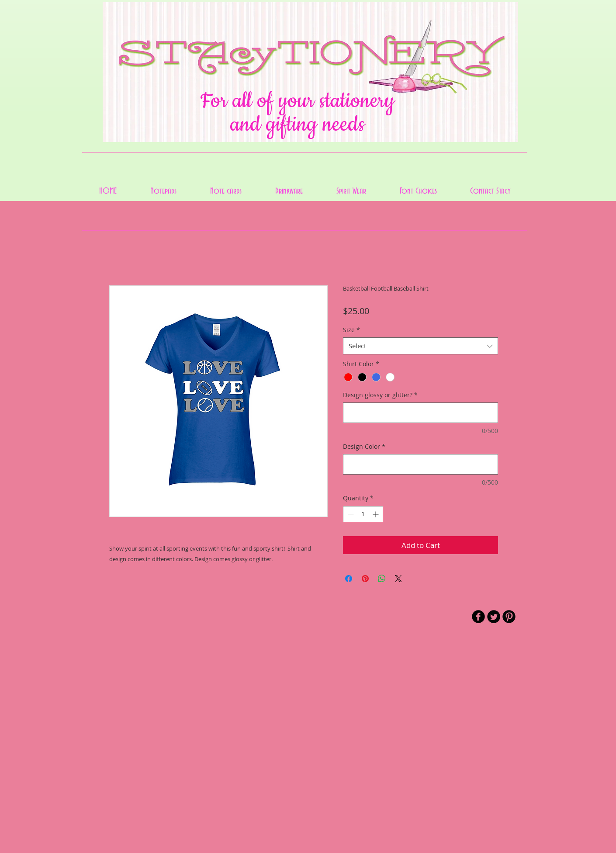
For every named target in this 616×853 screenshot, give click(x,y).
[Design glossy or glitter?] (420, 413)
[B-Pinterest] (509, 617)
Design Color (364, 446)
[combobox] (420, 346)
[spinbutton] (363, 514)
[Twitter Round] (494, 617)
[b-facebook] (478, 617)
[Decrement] (350, 514)
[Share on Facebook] (349, 579)
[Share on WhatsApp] (382, 579)
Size (351, 330)
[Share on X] (398, 579)
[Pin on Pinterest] (365, 579)
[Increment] (376, 514)
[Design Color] (420, 464)
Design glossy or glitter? (380, 395)
